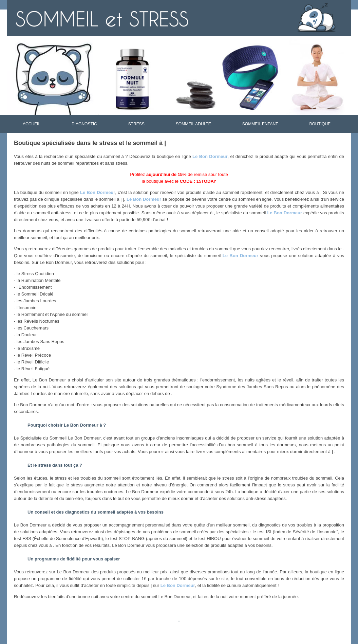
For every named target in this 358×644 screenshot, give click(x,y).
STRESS (136, 124)
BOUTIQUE (320, 124)
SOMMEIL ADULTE (193, 124)
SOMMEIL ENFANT (260, 124)
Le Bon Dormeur (210, 156)
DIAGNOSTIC (84, 124)
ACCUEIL (32, 124)
